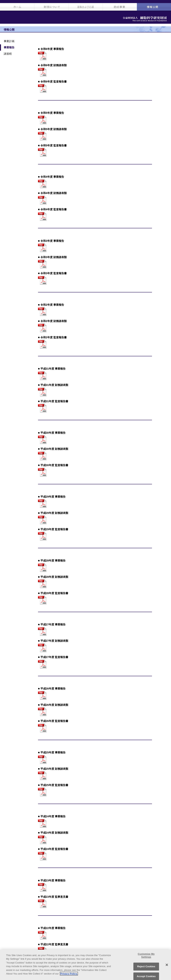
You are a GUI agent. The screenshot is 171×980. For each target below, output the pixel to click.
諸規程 (8, 54)
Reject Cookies (146, 966)
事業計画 (9, 41)
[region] (85, 965)
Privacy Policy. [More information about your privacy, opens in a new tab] (69, 974)
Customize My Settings (146, 955)
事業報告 (9, 47)
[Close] (167, 965)
